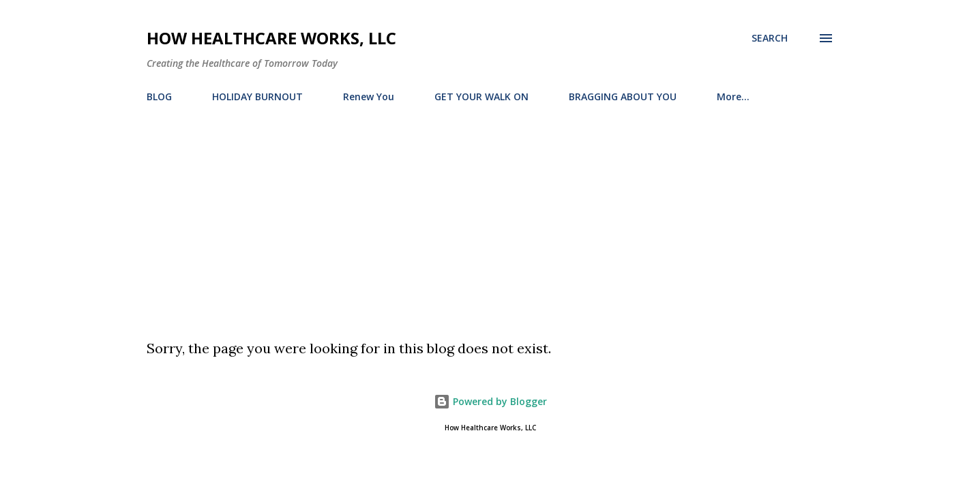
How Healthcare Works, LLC (271, 38)
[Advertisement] (490, 215)
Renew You (369, 96)
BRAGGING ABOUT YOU (623, 96)
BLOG (159, 96)
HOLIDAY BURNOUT (257, 96)
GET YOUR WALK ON (481, 96)
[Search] (770, 38)
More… (733, 96)
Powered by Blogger (490, 401)
